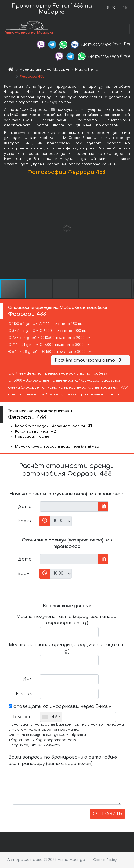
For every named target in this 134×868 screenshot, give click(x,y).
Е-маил (24, 694)
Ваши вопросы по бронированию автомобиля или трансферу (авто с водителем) (63, 760)
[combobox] (51, 717)
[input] (69, 507)
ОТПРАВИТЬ (108, 814)
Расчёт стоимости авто (89, 360)
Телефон (22, 717)
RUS (110, 8)
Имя (27, 679)
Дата (25, 507)
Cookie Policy (105, 860)
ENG (124, 8)
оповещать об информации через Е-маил (60, 706)
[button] (129, 228)
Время (25, 521)
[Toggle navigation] (122, 29)
